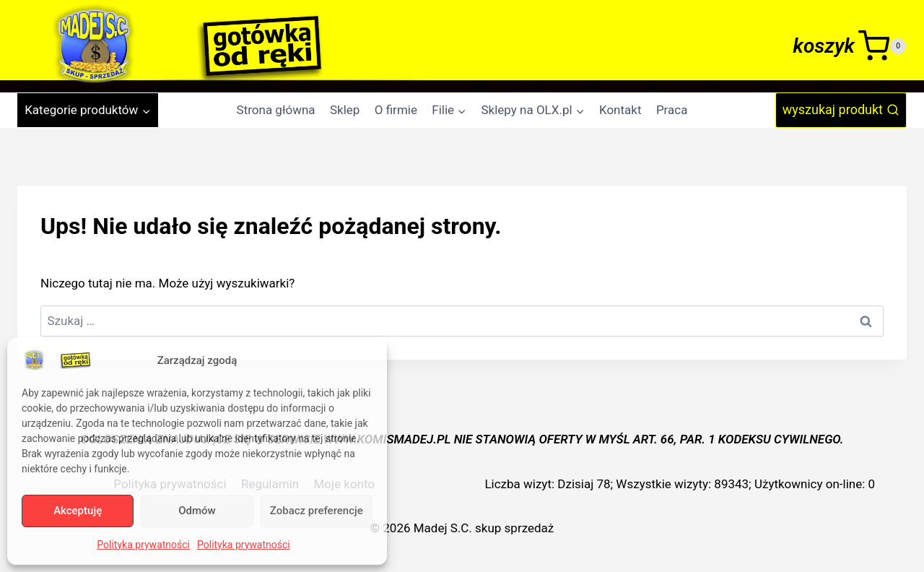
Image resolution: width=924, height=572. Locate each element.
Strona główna (276, 110)
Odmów (197, 511)
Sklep (345, 110)
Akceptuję (78, 511)
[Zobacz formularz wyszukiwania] (841, 110)
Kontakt (620, 110)
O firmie (396, 110)
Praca (672, 110)
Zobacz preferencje (317, 511)
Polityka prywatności (143, 545)
